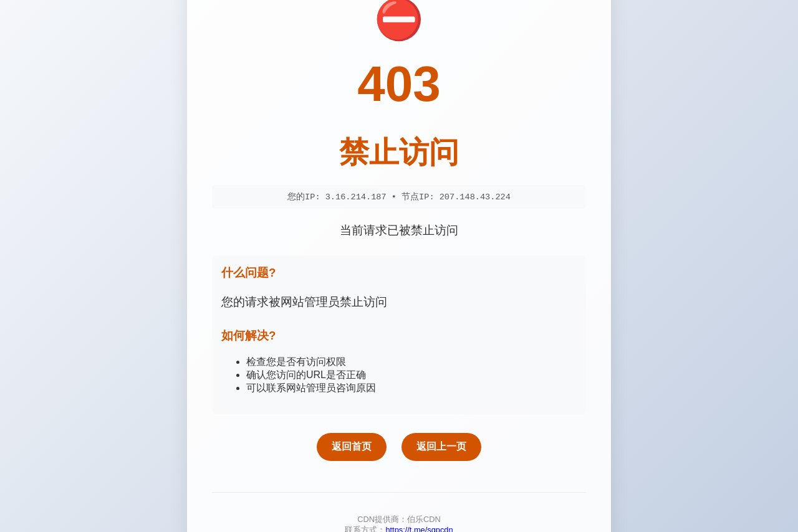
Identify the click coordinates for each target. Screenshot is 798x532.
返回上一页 (441, 448)
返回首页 (352, 448)
